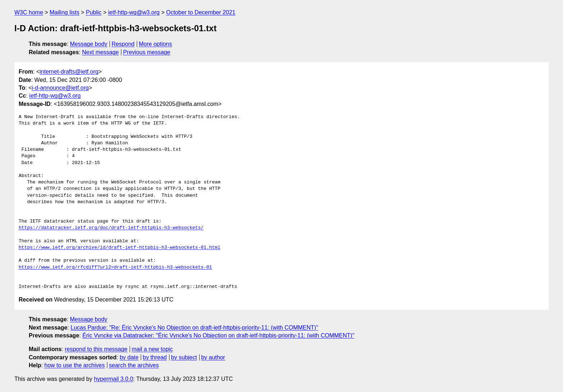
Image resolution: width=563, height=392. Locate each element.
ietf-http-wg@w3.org (134, 12)
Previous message (147, 52)
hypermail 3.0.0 (113, 379)
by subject (184, 357)
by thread (155, 357)
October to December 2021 (201, 12)
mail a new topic (152, 349)
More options (156, 44)
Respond (123, 44)
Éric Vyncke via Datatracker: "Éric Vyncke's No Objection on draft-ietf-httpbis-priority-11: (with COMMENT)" (218, 335)
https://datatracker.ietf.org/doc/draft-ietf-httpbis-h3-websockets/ (111, 228)
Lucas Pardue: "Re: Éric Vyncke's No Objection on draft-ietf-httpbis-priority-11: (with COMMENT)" (195, 328)
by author (213, 357)
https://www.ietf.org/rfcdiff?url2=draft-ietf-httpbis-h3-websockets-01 (115, 267)
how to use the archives (75, 365)
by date (129, 357)
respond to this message (96, 349)
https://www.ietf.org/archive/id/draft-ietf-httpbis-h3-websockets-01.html (120, 248)
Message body (89, 44)
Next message (101, 52)
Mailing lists (64, 12)
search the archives (134, 365)
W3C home (29, 12)
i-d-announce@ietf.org (61, 88)
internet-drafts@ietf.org (69, 72)
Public (94, 12)
